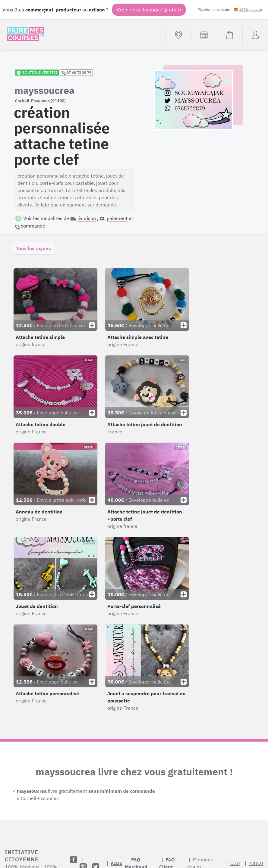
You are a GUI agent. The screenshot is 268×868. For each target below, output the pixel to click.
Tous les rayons (33, 248)
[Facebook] (74, 860)
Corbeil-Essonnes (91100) (40, 101)
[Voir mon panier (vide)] (230, 35)
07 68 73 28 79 (76, 73)
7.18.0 (256, 863)
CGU (235, 863)
